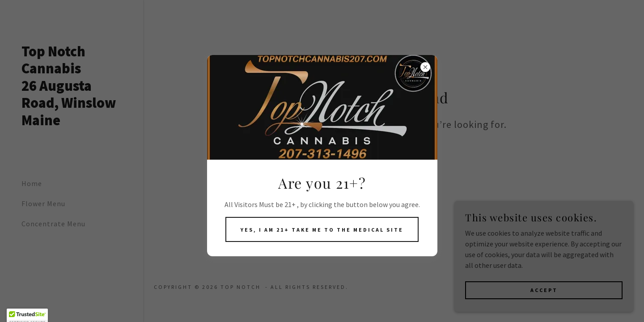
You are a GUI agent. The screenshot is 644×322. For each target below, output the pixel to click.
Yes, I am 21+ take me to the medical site (322, 230)
